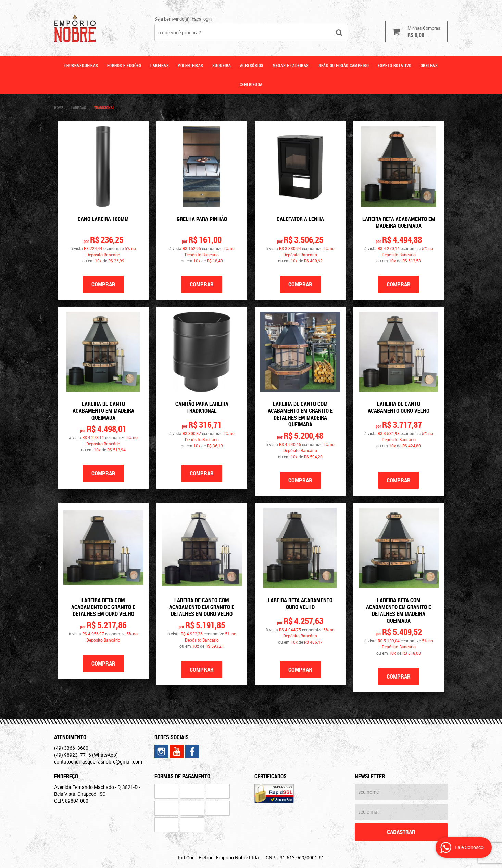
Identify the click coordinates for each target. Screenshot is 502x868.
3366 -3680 (71, 748)
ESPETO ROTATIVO (395, 65)
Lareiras (160, 65)
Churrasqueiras (81, 65)
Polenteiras (191, 65)
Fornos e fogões (124, 65)
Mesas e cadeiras (291, 65)
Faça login (202, 19)
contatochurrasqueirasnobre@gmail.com (98, 762)
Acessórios (252, 65)
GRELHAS (429, 65)
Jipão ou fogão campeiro (343, 65)
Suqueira (222, 65)
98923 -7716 (86, 755)
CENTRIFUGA (251, 84)
